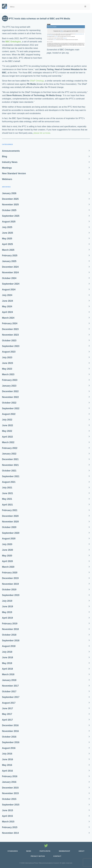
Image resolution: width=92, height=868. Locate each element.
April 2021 (7, 505)
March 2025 (8, 250)
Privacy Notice (38, 856)
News (29, 851)
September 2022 (11, 408)
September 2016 (11, 742)
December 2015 (10, 788)
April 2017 (7, 720)
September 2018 (11, 641)
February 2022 (10, 448)
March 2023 (8, 374)
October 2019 (9, 590)
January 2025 (9, 261)
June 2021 (7, 493)
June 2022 (7, 425)
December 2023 (10, 329)
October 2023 (9, 341)
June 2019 (7, 606)
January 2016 (9, 782)
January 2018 (9, 680)
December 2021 (10, 459)
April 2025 (7, 244)
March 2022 (8, 442)
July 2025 (7, 227)
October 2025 (9, 210)
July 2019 (7, 601)
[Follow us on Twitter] (46, 846)
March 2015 (8, 822)
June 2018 (7, 657)
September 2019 (11, 595)
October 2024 (9, 278)
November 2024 (10, 272)
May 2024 (7, 306)
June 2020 (7, 550)
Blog (5, 156)
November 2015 (10, 793)
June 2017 (7, 708)
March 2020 (8, 567)
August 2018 (9, 646)
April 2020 (7, 561)
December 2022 (10, 391)
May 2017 (7, 714)
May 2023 (7, 369)
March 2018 (8, 674)
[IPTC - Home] (5, 6)
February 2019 (10, 624)
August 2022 (9, 414)
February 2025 (10, 256)
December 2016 (10, 725)
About (81, 851)
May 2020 (7, 556)
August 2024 (9, 290)
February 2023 (10, 380)
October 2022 (9, 403)
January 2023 (9, 386)
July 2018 (7, 652)
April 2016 (7, 771)
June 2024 (7, 301)
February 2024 (10, 323)
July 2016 (7, 754)
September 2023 (11, 346)
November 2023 (10, 335)
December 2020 (10, 516)
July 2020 (7, 544)
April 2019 (7, 618)
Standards (13, 851)
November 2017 (10, 686)
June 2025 (7, 233)
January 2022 (9, 454)
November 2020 (10, 522)
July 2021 (7, 488)
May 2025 (7, 239)
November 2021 (10, 465)
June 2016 (7, 759)
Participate (45, 851)
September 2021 (11, 476)
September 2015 (11, 805)
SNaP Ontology (37, 81)
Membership (65, 851)
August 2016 (9, 748)
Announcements (11, 151)
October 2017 (9, 691)
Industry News (10, 162)
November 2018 (10, 629)
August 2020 (9, 539)
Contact (57, 856)
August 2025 (9, 222)
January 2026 (9, 193)
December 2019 (10, 578)
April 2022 (7, 437)
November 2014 (10, 833)
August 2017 (9, 703)
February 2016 (10, 776)
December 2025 (10, 199)
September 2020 (11, 533)
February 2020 (10, 573)
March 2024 (8, 318)
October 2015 (9, 799)
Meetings (7, 168)
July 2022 (7, 420)
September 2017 (11, 697)
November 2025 (10, 205)
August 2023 (9, 352)
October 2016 (9, 737)
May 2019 (7, 612)
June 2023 (7, 363)
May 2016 (7, 765)
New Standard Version (14, 173)
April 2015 (7, 816)
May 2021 (7, 499)
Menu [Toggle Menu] (48, 7)
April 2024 (7, 312)
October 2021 (9, 471)
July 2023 (7, 357)
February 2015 (10, 827)
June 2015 (7, 810)
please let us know (42, 133)
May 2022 (7, 431)
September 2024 (11, 284)
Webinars (7, 179)
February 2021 (10, 510)
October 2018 (9, 635)
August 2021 (9, 482)
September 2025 (11, 216)
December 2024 (10, 267)
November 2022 (10, 397)
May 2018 (7, 663)
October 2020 (9, 527)
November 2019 (10, 584)
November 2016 (10, 731)
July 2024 (7, 295)
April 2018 (7, 669)
